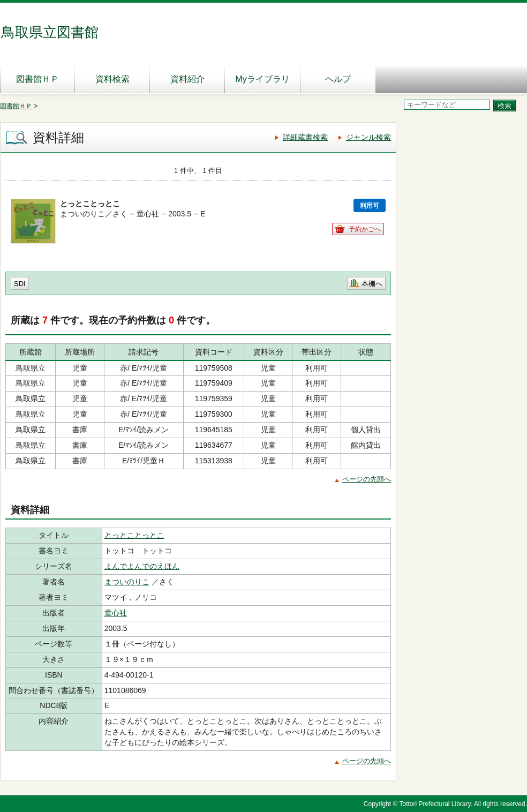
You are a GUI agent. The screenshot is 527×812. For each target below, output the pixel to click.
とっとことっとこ (134, 535)
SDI (20, 284)
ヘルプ (338, 79)
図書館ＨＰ (37, 79)
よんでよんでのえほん (142, 566)
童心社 (116, 613)
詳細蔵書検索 (305, 137)
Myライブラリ (262, 79)
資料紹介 (187, 79)
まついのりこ (127, 582)
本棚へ (372, 284)
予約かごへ (365, 229)
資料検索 (112, 79)
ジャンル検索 (368, 137)
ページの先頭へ (367, 479)
